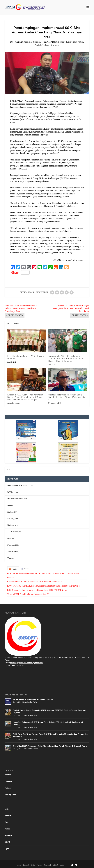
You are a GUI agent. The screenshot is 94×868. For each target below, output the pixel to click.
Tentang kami (10, 794)
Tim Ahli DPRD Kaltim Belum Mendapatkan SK (28, 594)
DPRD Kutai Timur (15, 499)
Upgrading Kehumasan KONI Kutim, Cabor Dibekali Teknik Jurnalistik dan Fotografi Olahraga (48, 723)
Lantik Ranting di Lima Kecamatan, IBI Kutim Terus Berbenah (34, 582)
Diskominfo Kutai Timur (66, 42)
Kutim (80, 42)
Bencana (15, 532)
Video (10, 558)
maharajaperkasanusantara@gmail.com (26, 663)
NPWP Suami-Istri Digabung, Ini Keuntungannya (33, 699)
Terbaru (46, 45)
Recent (26, 569)
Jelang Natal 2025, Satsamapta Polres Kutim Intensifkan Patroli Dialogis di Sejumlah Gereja (50, 746)
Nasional (11, 525)
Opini (10, 538)
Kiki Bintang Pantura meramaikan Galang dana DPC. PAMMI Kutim (37, 590)
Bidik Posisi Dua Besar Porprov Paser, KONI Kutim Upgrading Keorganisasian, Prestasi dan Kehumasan (50, 735)
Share (20, 272)
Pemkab (38, 45)
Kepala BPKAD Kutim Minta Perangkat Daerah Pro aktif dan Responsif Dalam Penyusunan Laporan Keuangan (25, 397)
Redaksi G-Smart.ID (32, 42)
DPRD (10, 492)
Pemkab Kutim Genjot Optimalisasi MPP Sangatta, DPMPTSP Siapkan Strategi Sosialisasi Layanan (49, 711)
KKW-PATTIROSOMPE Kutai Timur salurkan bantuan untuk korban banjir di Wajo (43, 586)
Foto (7, 822)
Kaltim (10, 512)
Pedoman (8, 781)
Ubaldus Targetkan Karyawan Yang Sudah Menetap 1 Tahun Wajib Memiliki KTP (67, 397)
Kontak (8, 775)
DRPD (10, 505)
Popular (14, 569)
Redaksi (8, 788)
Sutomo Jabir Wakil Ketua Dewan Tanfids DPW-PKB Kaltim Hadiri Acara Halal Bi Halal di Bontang (66, 359)
